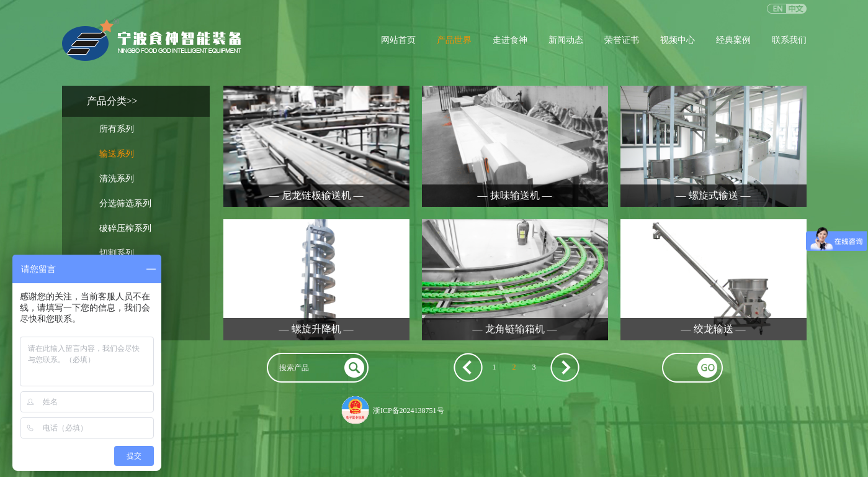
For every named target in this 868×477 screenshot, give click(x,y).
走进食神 (510, 40)
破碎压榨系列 (125, 228)
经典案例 (733, 40)
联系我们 (789, 40)
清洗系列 (117, 179)
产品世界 (454, 40)
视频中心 (678, 40)
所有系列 (117, 129)
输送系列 (117, 154)
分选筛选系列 (125, 203)
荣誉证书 (622, 40)
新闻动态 (566, 40)
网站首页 (398, 40)
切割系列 (117, 253)
